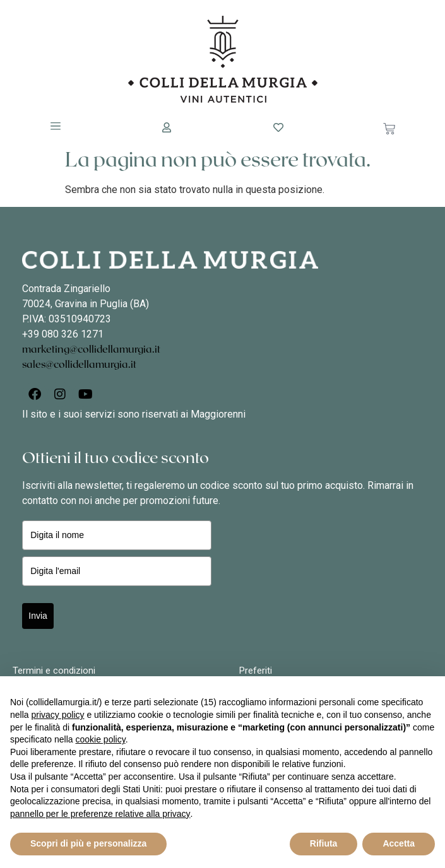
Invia (38, 616)
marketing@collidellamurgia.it (91, 349)
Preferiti (256, 671)
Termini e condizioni (54, 671)
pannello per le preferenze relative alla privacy (100, 814)
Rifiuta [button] (324, 843)
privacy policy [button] (57, 715)
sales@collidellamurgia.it (79, 365)
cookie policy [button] (101, 739)
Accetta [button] (399, 843)
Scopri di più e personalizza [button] (88, 843)
